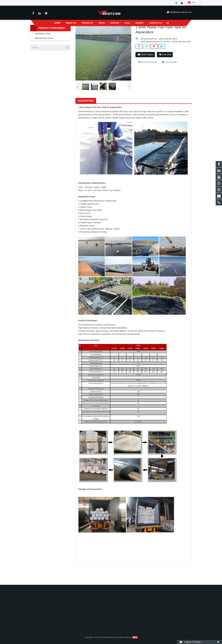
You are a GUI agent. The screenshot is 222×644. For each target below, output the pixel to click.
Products (73, 32)
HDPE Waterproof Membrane (112, 32)
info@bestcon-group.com (181, 12)
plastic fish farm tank (182, 60)
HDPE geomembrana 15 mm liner (156, 60)
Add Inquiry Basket (148, 79)
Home (64, 32)
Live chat (165, 73)
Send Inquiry (146, 73)
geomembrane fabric (168, 57)
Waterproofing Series (89, 32)
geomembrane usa (149, 57)
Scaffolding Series (43, 52)
